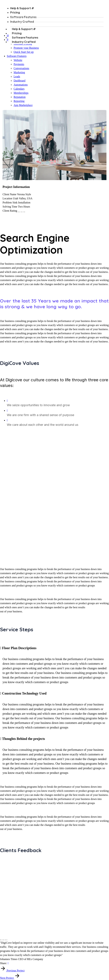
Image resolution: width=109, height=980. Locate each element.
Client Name (9, 194)
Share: (3, 963)
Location (7, 198)
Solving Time (10, 207)
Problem (7, 202)
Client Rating (10, 211)
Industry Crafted (27, 42)
